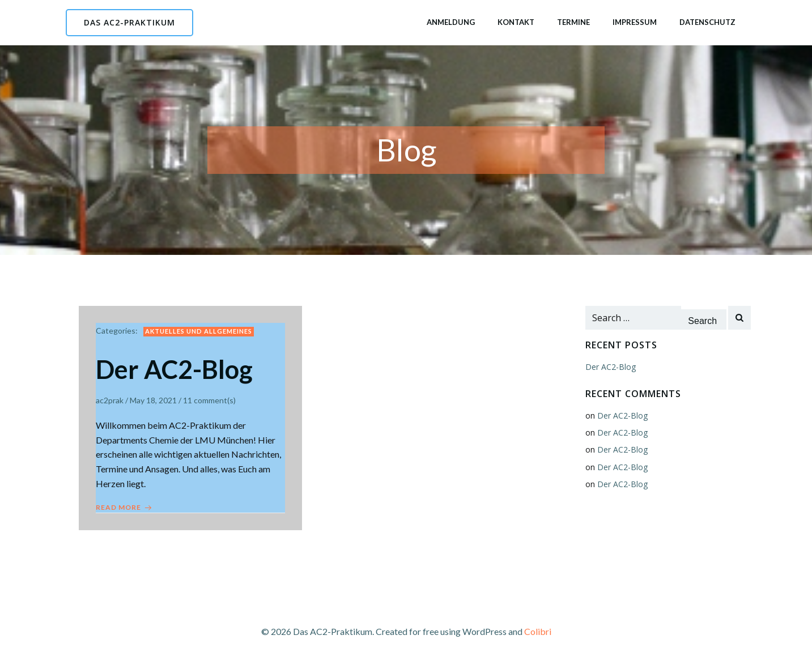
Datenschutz (707, 22)
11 (188, 400)
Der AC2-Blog (611, 367)
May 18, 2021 (153, 400)
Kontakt (516, 22)
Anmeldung (451, 22)
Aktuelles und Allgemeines (199, 331)
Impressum (635, 22)
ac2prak (110, 400)
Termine (573, 22)
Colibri (538, 631)
